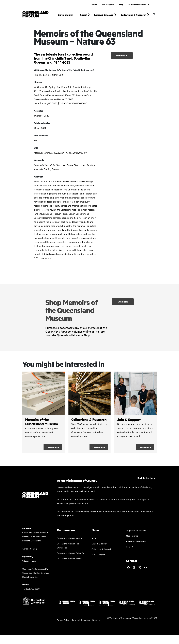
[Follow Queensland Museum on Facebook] (128, 570)
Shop (121, 4)
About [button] (83, 15)
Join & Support (108, 4)
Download (122, 58)
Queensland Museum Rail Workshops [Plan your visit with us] (68, 548)
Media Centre (132, 538)
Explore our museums (137, 4)
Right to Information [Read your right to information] (81, 622)
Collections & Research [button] (133, 15)
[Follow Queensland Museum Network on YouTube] (146, 570)
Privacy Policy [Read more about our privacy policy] (63, 622)
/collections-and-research (90, 415)
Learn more (53, 450)
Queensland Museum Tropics (70, 561)
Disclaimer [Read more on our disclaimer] (97, 622)
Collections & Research (101, 552)
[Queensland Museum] (36, 14)
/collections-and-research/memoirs (43, 415)
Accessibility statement (136, 544)
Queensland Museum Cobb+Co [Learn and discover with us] (71, 556)
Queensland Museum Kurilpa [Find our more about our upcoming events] (70, 541)
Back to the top (145, 481)
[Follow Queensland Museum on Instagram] (134, 570)
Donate (94, 4)
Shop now (123, 304)
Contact (130, 549)
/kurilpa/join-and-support (136, 415)
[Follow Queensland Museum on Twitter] (140, 570)
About (94, 541)
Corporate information (136, 533)
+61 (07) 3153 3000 (31, 591)
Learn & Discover (99, 546)
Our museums (65, 15)
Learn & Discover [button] (104, 15)
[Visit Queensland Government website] (34, 603)
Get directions (29, 551)
